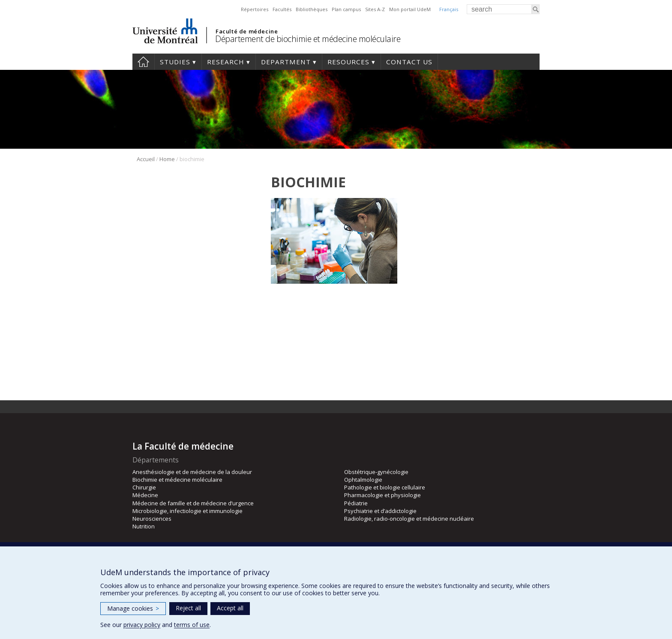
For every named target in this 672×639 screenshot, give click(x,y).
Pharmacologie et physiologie (382, 495)
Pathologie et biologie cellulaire (385, 487)
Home (143, 62)
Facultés (282, 9)
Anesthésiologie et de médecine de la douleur (192, 472)
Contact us (409, 62)
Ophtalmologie (363, 480)
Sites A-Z (375, 9)
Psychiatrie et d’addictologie (380, 511)
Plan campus (346, 9)
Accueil (146, 159)
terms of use (192, 625)
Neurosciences (152, 519)
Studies (175, 62)
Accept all (230, 608)
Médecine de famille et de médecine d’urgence (193, 503)
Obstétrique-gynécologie (376, 472)
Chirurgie (144, 487)
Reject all (188, 608)
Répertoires (255, 9)
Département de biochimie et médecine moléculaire (308, 39)
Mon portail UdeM (410, 9)
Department (286, 62)
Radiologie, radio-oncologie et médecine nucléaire (409, 519)
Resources (348, 62)
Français (449, 9)
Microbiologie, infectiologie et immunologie (187, 511)
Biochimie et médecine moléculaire (177, 480)
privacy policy (142, 625)
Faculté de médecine (247, 31)
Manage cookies (133, 608)
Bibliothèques (312, 9)
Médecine (145, 495)
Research (226, 62)
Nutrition (144, 526)
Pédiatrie (356, 503)
